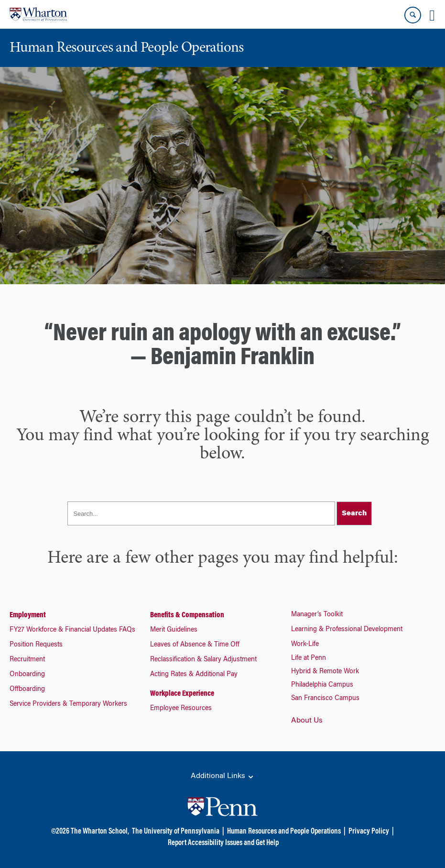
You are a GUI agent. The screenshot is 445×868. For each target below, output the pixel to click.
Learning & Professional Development (347, 630)
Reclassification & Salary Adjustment (203, 660)
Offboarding (27, 690)
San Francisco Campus (325, 699)
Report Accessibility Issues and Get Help (223, 843)
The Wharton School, (100, 832)
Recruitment (27, 660)
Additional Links (223, 777)
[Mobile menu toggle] (432, 15)
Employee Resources (181, 709)
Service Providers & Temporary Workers (68, 704)
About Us (307, 721)
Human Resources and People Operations (284, 832)
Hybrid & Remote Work (325, 672)
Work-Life (305, 645)
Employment (28, 615)
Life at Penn (309, 658)
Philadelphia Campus (322, 685)
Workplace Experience (182, 694)
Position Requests (36, 645)
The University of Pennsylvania (176, 832)
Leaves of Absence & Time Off (195, 645)
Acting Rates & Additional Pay (194, 675)
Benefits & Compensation (187, 615)
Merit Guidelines (174, 630)
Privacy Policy (369, 832)
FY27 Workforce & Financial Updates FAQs (72, 630)
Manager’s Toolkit (317, 615)
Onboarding (27, 675)
